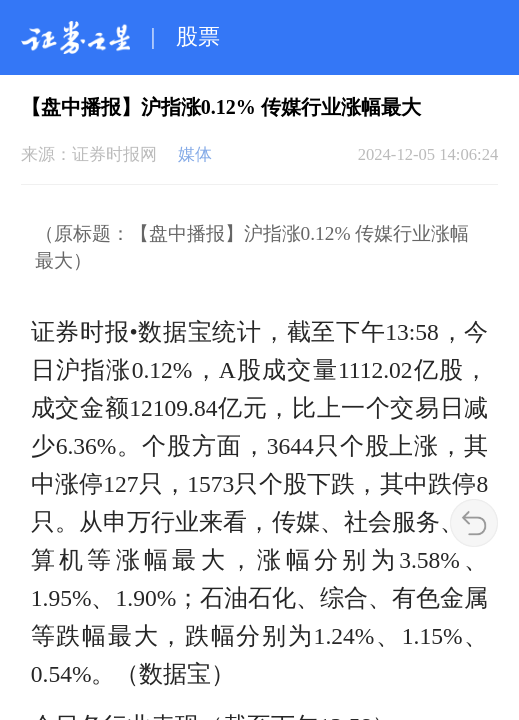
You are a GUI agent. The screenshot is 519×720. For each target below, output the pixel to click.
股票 (198, 36)
